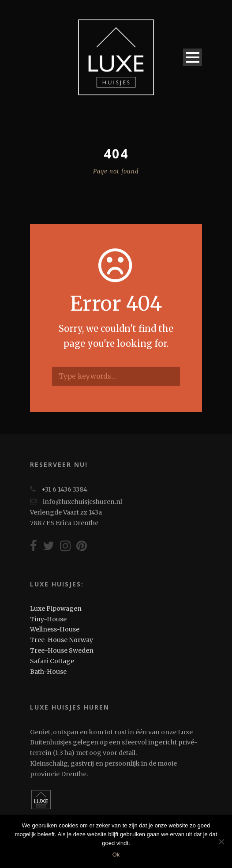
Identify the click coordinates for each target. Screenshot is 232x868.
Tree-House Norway (62, 640)
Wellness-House (55, 629)
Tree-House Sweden (62, 650)
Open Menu (193, 57)
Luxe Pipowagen (56, 609)
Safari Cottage (52, 661)
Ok (116, 855)
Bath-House (48, 672)
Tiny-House (48, 619)
